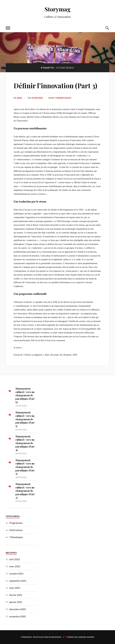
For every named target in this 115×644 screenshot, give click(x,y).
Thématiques (63, 98)
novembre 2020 (17, 616)
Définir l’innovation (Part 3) (55, 86)
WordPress (55, 637)
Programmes (16, 523)
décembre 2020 (17, 609)
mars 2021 (15, 588)
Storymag (58, 9)
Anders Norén (86, 637)
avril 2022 (15, 559)
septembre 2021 (18, 581)
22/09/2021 (37, 98)
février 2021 (16, 595)
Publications (16, 530)
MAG (20, 98)
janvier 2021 (16, 602)
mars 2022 (15, 566)
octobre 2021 (16, 573)
